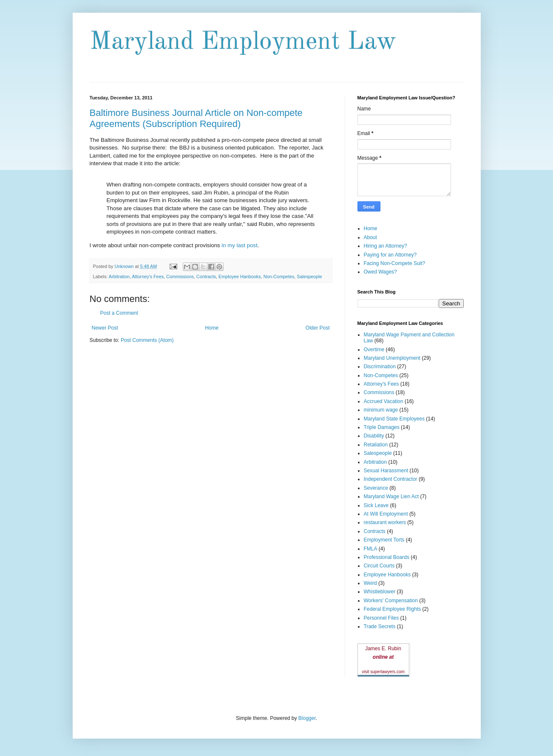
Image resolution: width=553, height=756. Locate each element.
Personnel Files (381, 618)
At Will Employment (386, 514)
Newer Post (105, 328)
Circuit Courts (379, 566)
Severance (376, 488)
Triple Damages (382, 427)
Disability (374, 436)
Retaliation (376, 445)
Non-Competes (279, 276)
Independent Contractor (391, 479)
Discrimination (380, 367)
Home (212, 328)
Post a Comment (119, 313)
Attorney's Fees (148, 276)
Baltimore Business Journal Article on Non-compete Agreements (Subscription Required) (196, 118)
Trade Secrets (380, 626)
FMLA (371, 549)
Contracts (206, 276)
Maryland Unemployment (392, 358)
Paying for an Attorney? (390, 255)
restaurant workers (385, 522)
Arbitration (119, 276)
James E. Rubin (383, 649)
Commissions (180, 276)
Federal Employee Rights (393, 609)
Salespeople (309, 276)
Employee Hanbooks (240, 276)
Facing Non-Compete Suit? (395, 263)
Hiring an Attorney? (386, 246)
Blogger (307, 718)
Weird (370, 583)
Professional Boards (387, 557)
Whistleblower (380, 592)
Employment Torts (384, 540)
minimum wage (381, 410)
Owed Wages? (380, 272)
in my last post (239, 245)
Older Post (318, 328)
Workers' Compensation (391, 601)
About (370, 237)
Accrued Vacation (384, 401)
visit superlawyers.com (383, 672)
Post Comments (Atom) (147, 340)
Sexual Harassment (386, 471)
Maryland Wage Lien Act (391, 496)
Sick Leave (376, 505)
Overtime (374, 350)
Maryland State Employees (394, 419)
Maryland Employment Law (243, 42)
